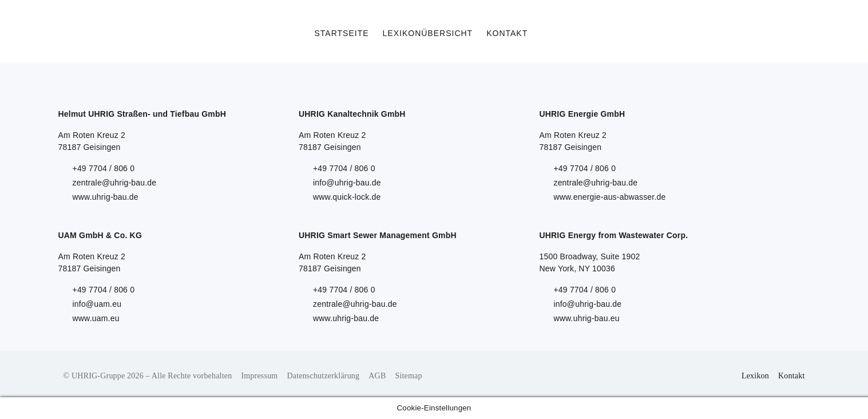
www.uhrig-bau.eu (586, 318)
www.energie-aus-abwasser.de (609, 197)
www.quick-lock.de (347, 197)
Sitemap (408, 376)
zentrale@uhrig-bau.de (115, 183)
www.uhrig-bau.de (106, 197)
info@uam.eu (97, 304)
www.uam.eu (96, 318)
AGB (377, 376)
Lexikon (755, 376)
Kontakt (792, 376)
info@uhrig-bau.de (347, 183)
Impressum (259, 376)
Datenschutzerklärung (323, 376)
